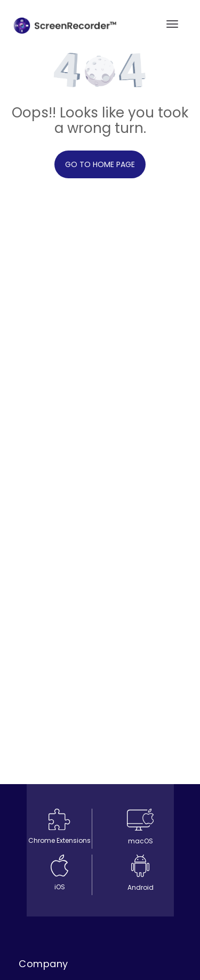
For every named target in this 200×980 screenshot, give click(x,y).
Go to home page (100, 164)
